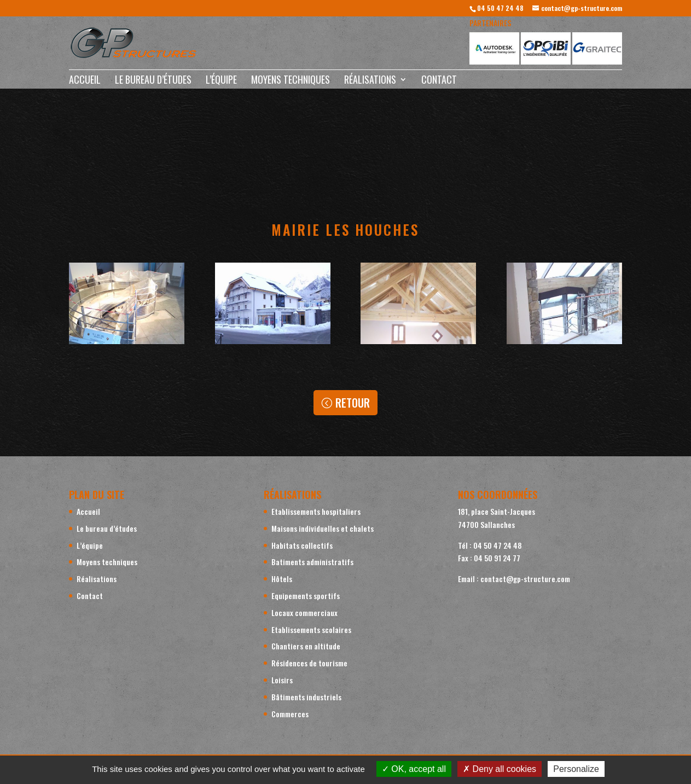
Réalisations (370, 81)
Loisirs (282, 680)
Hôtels (282, 579)
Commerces (290, 714)
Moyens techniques (291, 81)
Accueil (85, 81)
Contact (439, 81)
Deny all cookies (500, 769)
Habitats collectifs (302, 545)
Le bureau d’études (153, 81)
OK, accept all (414, 769)
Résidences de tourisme (309, 663)
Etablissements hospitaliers (316, 511)
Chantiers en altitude (306, 646)
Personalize (576, 769)
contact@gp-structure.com (525, 579)
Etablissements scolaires (311, 629)
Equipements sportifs (306, 596)
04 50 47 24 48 (500, 8)
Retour (353, 403)
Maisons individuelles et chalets (323, 528)
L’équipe (221, 81)
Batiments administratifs (312, 562)
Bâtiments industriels (306, 697)
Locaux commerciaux (304, 612)
